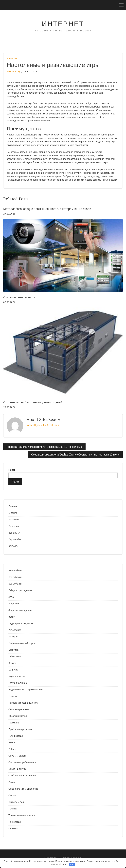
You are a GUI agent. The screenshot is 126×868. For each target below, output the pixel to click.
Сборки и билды (17, 756)
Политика (14, 723)
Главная (13, 506)
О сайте (13, 513)
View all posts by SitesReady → (44, 425)
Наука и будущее (18, 683)
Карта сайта (15, 539)
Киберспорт (15, 656)
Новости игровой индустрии (23, 703)
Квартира (13, 650)
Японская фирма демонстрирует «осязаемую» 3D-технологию (44, 447)
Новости (13, 696)
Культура (13, 670)
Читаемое (14, 520)
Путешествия (16, 736)
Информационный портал (22, 643)
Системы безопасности (19, 297)
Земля (12, 617)
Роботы (12, 749)
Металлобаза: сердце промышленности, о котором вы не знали (47, 209)
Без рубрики (15, 577)
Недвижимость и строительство (25, 690)
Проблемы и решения (20, 729)
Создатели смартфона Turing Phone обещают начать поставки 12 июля (75, 455)
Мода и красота (17, 676)
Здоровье (14, 604)
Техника (13, 809)
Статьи (12, 795)
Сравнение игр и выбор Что (23, 789)
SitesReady (14, 72)
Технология (15, 822)
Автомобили (15, 570)
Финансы (13, 828)
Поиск (12, 470)
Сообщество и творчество (22, 776)
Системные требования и (22, 762)
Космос (12, 663)
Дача (11, 597)
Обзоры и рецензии (19, 709)
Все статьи (14, 533)
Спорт (12, 782)
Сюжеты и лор (16, 802)
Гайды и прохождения (20, 590)
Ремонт (12, 742)
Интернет (63, 24)
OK (72, 864)
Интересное (15, 526)
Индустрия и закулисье (21, 623)
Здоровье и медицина (20, 610)
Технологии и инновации (22, 815)
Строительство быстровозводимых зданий (33, 402)
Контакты (13, 546)
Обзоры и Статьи (18, 716)
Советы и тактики (18, 769)
